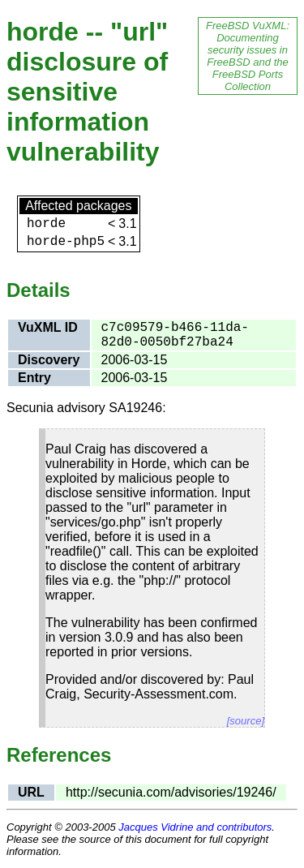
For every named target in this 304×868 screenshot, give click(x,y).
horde (46, 224)
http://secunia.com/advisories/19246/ (171, 792)
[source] (246, 721)
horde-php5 (66, 242)
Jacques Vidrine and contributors (195, 827)
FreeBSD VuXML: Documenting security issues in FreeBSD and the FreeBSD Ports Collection (248, 56)
